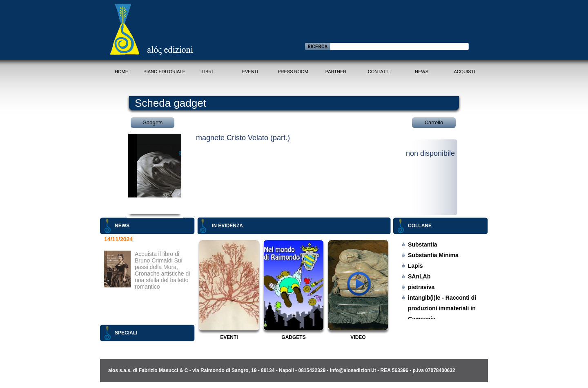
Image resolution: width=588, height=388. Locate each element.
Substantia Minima (433, 255)
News (422, 72)
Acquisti (465, 72)
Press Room (293, 72)
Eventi (250, 72)
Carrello (434, 122)
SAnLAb (419, 276)
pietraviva (421, 287)
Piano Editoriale (164, 72)
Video (358, 337)
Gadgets (153, 122)
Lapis (415, 266)
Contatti (379, 72)
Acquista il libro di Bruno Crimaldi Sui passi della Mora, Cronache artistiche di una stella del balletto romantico (162, 270)
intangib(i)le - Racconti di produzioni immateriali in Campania (442, 308)
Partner (336, 72)
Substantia (423, 244)
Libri (207, 72)
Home (121, 72)
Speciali (126, 333)
